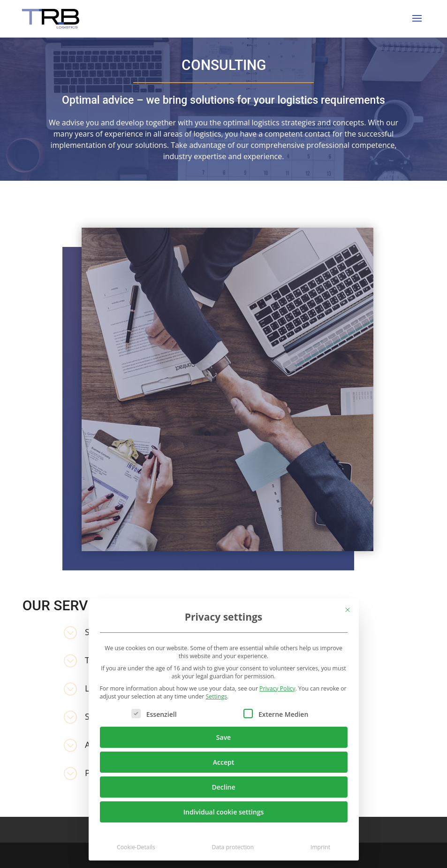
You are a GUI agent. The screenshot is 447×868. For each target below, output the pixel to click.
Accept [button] (223, 762)
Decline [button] (223, 787)
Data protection (233, 847)
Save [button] (223, 737)
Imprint (320, 847)
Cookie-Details (136, 847)
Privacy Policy (277, 688)
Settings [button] (216, 696)
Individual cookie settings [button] (223, 812)
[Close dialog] (348, 610)
